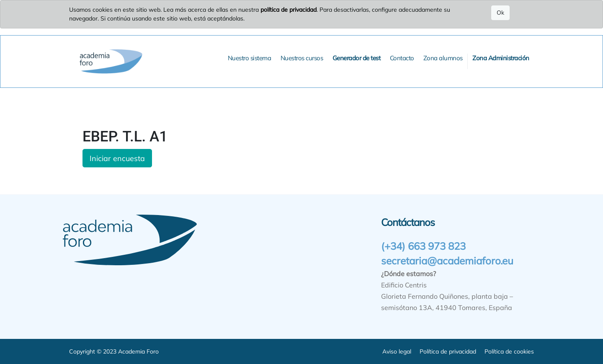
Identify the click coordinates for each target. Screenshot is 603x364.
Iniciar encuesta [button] (117, 158)
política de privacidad (289, 10)
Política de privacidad (448, 351)
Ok (500, 13)
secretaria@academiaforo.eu (447, 261)
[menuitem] (250, 58)
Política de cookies (509, 351)
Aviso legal (397, 351)
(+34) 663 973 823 (423, 246)
